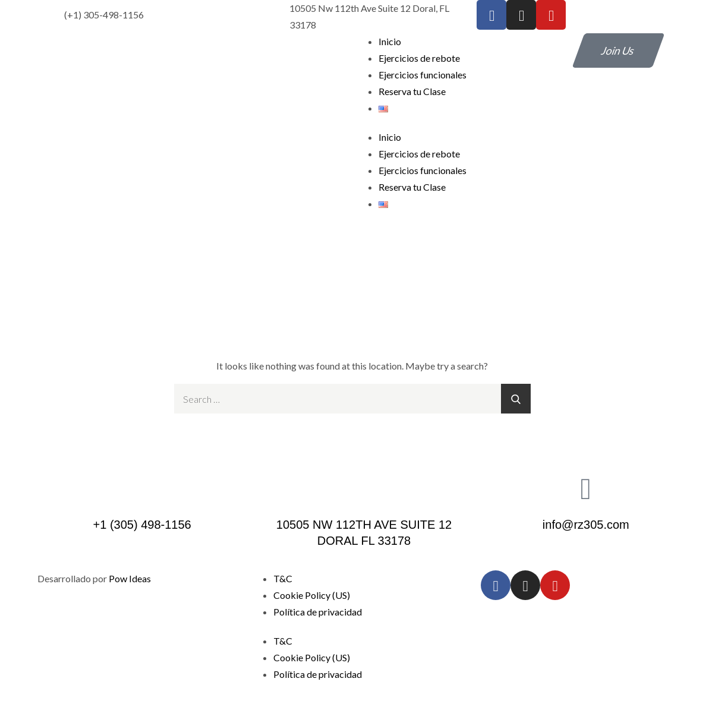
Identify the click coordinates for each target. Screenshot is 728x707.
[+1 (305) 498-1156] (142, 488)
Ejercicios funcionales (423, 75)
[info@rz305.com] (586, 488)
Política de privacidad (318, 612)
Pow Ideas (130, 578)
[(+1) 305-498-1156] (40, 15)
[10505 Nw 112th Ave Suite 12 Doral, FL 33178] (266, 17)
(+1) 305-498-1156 (104, 15)
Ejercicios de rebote (419, 58)
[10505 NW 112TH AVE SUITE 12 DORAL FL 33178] (364, 488)
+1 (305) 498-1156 (142, 525)
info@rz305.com (586, 525)
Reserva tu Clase (412, 91)
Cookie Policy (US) (312, 595)
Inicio (390, 41)
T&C (283, 578)
